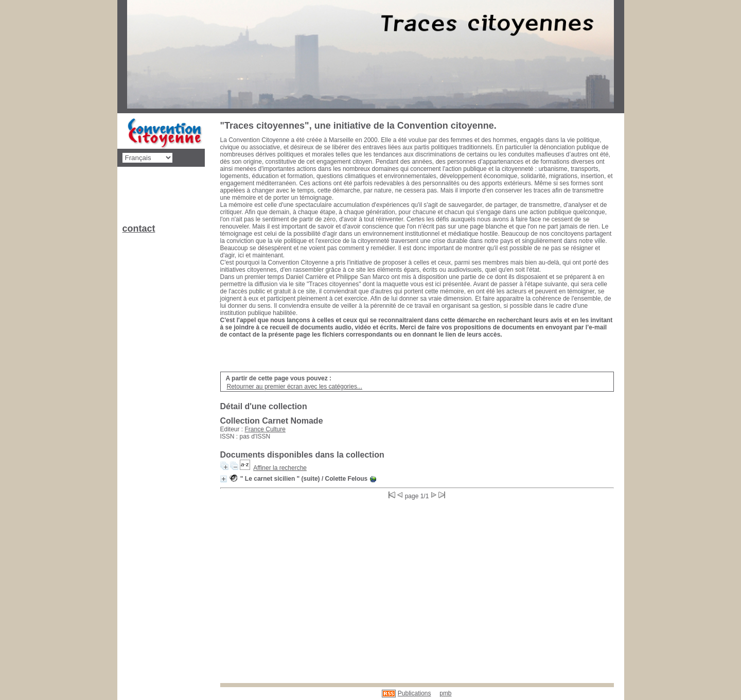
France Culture (265, 429)
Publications (414, 693)
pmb (445, 693)
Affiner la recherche (280, 468)
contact (139, 229)
